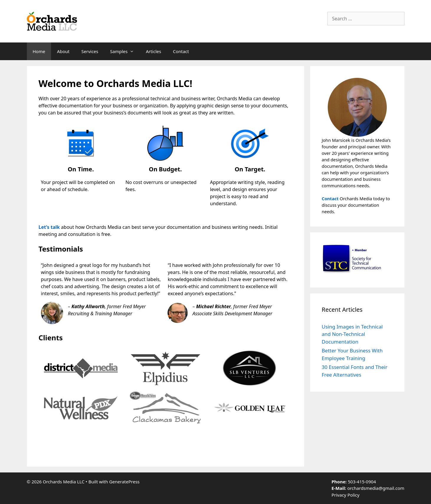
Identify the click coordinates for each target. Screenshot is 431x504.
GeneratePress (124, 482)
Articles (153, 51)
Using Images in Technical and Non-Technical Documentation (352, 334)
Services (90, 51)
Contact (181, 51)
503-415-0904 (362, 482)
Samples (125, 51)
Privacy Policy (346, 495)
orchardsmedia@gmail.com (376, 488)
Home (39, 51)
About (63, 51)
